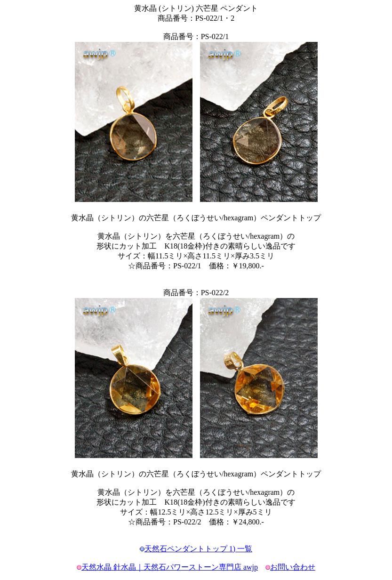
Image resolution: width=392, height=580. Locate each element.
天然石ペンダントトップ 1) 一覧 (198, 549)
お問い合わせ (293, 567)
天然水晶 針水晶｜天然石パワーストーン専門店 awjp (170, 567)
